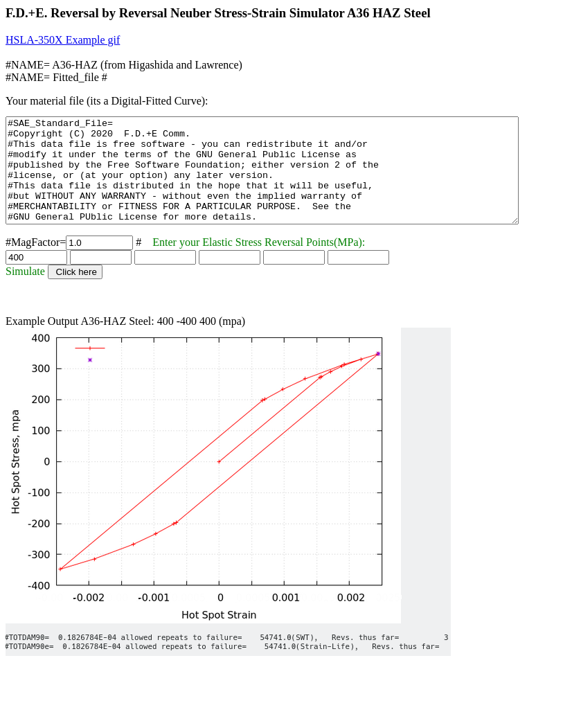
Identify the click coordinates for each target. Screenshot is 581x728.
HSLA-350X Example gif (63, 40)
